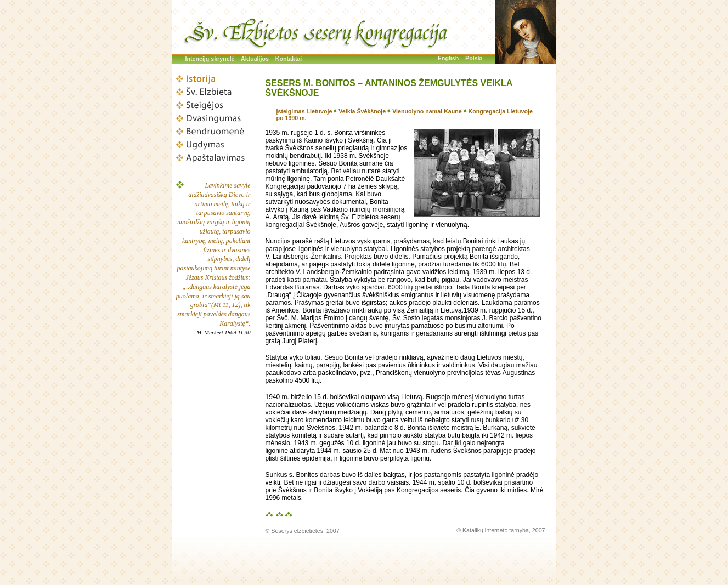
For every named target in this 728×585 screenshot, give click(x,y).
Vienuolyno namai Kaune (427, 111)
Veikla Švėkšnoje (362, 111)
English (448, 58)
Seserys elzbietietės (297, 531)
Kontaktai (289, 59)
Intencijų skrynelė (210, 59)
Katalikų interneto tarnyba (496, 530)
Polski (474, 58)
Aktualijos (255, 59)
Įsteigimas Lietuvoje (304, 111)
